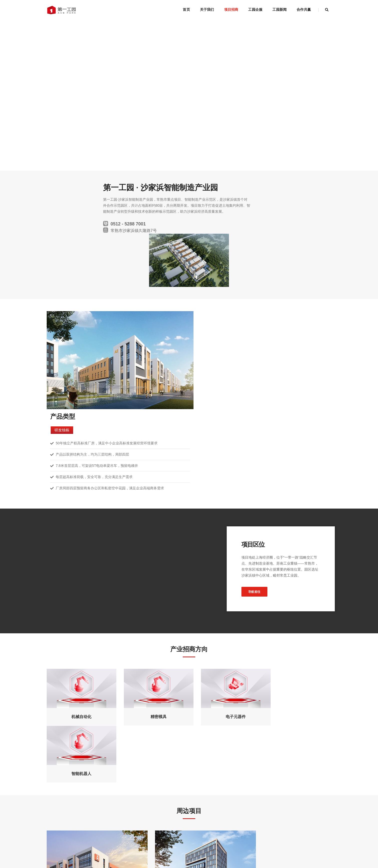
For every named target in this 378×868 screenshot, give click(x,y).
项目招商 (231, 9)
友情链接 (104, 845)
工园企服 (255, 9)
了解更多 (92, 729)
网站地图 (70, 845)
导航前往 (265, 454)
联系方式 (87, 845)
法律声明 (54, 845)
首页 (186, 9)
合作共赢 (304, 9)
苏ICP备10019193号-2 (122, 858)
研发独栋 (208, 285)
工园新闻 (280, 9)
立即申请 (189, 800)
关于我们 (207, 9)
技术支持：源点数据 (151, 858)
